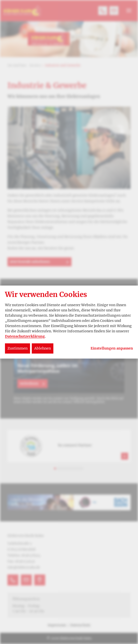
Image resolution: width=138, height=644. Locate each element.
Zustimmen (17, 348)
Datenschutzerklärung (25, 336)
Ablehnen (43, 348)
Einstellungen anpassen (112, 348)
